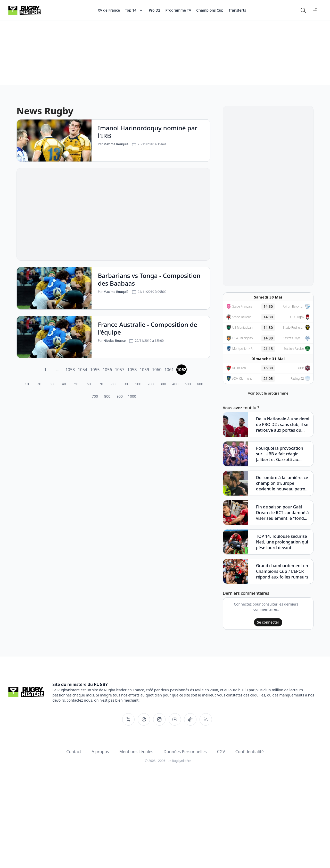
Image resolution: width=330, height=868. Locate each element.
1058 (132, 370)
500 (188, 384)
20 (39, 384)
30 (52, 384)
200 (151, 384)
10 (27, 384)
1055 (95, 370)
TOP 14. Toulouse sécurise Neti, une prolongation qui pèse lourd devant (282, 542)
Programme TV (178, 10)
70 (101, 384)
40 (64, 384)
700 (95, 396)
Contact (74, 752)
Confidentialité (250, 752)
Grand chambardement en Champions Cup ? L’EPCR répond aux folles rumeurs (282, 571)
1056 (107, 370)
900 (120, 396)
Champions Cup (210, 10)
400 (175, 384)
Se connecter (268, 622)
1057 (120, 370)
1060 (157, 370)
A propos (100, 752)
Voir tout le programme (268, 393)
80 (113, 384)
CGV (221, 752)
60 (89, 384)
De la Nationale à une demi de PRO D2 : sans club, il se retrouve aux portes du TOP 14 (283, 424)
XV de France (109, 10)
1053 (70, 370)
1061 (169, 370)
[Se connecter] (316, 10)
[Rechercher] (303, 10)
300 (163, 384)
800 (107, 396)
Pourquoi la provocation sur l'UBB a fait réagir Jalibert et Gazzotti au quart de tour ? (280, 454)
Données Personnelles (185, 752)
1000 (132, 396)
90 (126, 384)
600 (200, 384)
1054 (83, 370)
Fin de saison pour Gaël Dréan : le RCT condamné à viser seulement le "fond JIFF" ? (282, 513)
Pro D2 (155, 10)
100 (138, 384)
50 (76, 384)
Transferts (237, 10)
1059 (145, 370)
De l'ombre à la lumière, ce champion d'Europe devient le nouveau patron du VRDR (282, 483)
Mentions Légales (136, 752)
